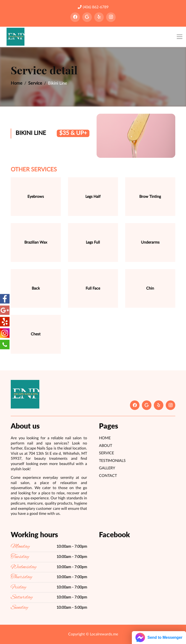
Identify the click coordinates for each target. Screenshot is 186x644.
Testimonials (112, 461)
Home (17, 83)
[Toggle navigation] (180, 37)
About (106, 446)
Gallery (107, 468)
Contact (108, 476)
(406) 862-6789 (93, 7)
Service (35, 83)
